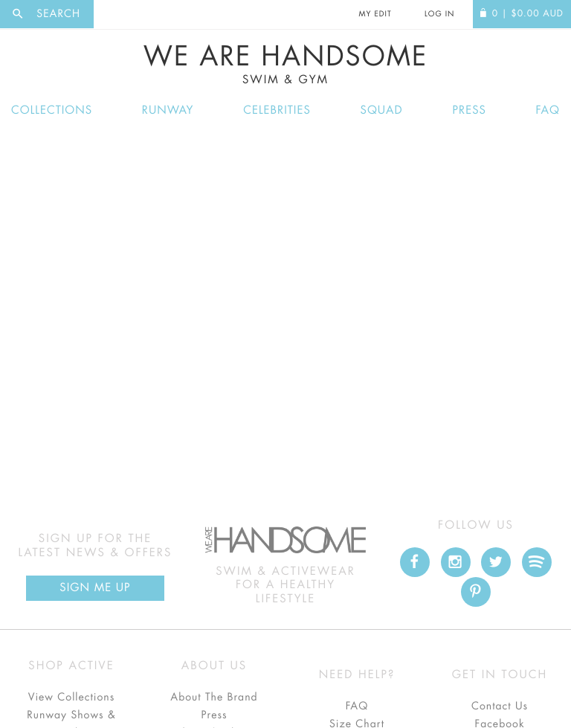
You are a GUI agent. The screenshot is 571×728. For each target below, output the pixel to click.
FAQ (548, 110)
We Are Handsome (285, 65)
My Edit (375, 14)
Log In (439, 14)
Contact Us (500, 706)
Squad (382, 110)
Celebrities (277, 110)
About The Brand (214, 698)
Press (469, 110)
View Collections (72, 698)
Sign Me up (95, 588)
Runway (168, 110)
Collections (52, 110)
